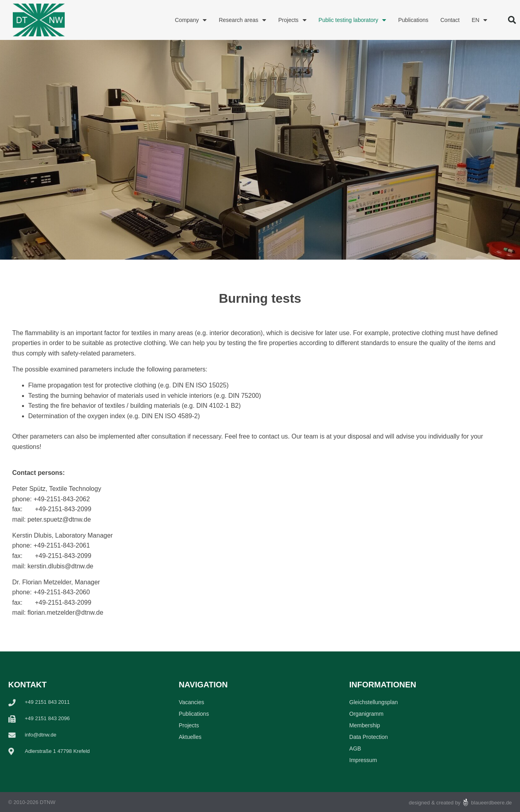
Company (191, 20)
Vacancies (191, 702)
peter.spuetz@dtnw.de (59, 519)
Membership (365, 725)
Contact (450, 20)
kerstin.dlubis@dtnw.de (61, 566)
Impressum (363, 760)
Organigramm (367, 714)
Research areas (242, 20)
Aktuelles (190, 737)
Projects (292, 20)
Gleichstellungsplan (374, 702)
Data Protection (369, 737)
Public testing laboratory (352, 20)
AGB (355, 748)
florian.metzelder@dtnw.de (66, 612)
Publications (413, 20)
